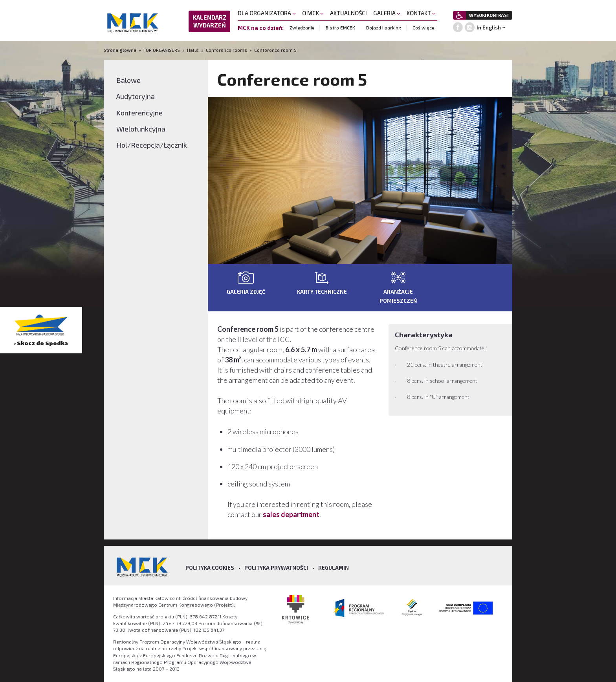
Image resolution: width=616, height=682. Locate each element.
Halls (193, 50)
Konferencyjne (139, 113)
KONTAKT (421, 13)
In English (489, 27)
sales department (291, 514)
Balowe (128, 80)
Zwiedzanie (302, 27)
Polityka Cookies (210, 568)
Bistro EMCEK (340, 27)
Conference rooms (226, 50)
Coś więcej (424, 27)
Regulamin (334, 568)
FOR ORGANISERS (162, 50)
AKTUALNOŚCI (348, 13)
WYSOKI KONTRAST (489, 15)
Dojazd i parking (384, 27)
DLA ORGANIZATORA (267, 13)
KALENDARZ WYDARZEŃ (210, 21)
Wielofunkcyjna (141, 129)
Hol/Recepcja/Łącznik (152, 145)
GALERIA (387, 13)
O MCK (313, 13)
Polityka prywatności (276, 568)
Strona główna (121, 50)
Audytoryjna (136, 96)
